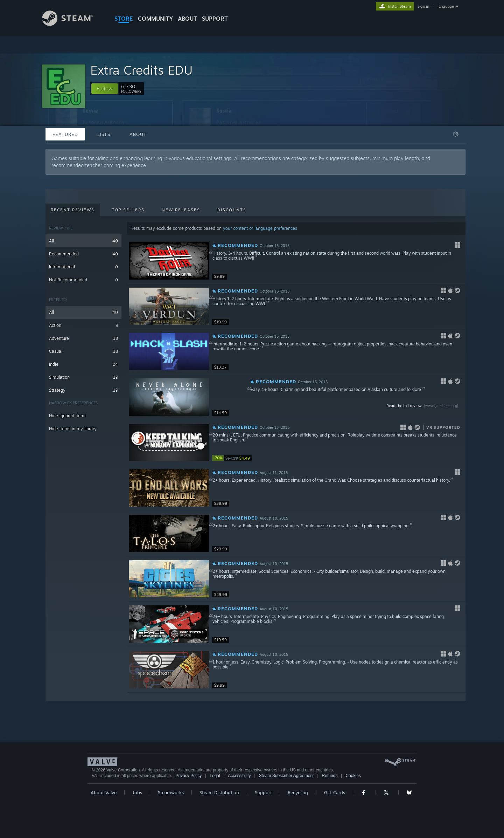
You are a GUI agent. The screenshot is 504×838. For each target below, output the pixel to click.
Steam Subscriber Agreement (286, 776)
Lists (104, 134)
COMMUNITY (155, 19)
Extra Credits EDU (142, 70)
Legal (215, 776)
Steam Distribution (219, 792)
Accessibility (239, 776)
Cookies (353, 776)
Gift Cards (335, 792)
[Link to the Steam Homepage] (73, 24)
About (187, 19)
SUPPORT (215, 19)
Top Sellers (128, 210)
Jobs (137, 792)
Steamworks (171, 792)
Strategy (83, 390)
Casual (83, 351)
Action (83, 325)
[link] (233, 458)
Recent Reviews (73, 210)
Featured (65, 134)
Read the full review (423, 406)
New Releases (181, 210)
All (83, 241)
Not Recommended (83, 280)
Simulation (83, 377)
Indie (83, 364)
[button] (105, 89)
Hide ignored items (68, 416)
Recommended (83, 254)
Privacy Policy (188, 776)
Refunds (330, 776)
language (446, 6)
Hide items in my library (73, 429)
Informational (83, 267)
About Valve (104, 792)
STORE (124, 19)
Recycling (298, 792)
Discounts (232, 210)
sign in (423, 6)
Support (263, 792)
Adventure (83, 338)
